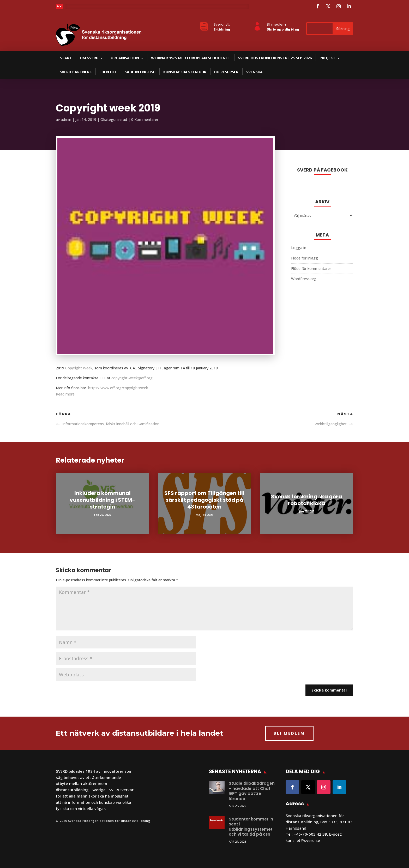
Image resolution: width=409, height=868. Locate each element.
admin (66, 119)
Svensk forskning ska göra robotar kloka (306, 500)
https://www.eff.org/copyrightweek (118, 388)
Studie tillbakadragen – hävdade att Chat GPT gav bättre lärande (252, 791)
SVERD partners (76, 72)
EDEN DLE (108, 72)
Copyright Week (79, 368)
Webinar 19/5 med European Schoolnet (191, 58)
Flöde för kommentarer (311, 268)
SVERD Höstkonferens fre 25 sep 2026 (275, 58)
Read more (65, 394)
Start (66, 58)
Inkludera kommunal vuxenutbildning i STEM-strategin (102, 500)
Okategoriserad (114, 119)
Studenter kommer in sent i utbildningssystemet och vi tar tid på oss (251, 827)
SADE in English (140, 72)
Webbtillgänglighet (331, 424)
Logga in (299, 248)
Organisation (125, 58)
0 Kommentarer (145, 119)
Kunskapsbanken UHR (185, 72)
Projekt (327, 58)
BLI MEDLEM (289, 733)
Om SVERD (89, 58)
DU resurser (226, 72)
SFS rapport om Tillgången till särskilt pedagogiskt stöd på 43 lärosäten (204, 500)
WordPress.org (304, 279)
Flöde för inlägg (305, 258)
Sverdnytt (222, 24)
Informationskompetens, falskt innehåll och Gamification (111, 424)
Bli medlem (276, 24)
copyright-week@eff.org (132, 378)
